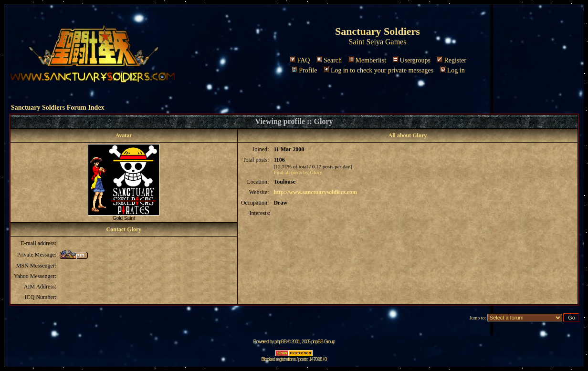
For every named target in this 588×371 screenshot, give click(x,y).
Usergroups (412, 60)
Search (329, 60)
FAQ (300, 60)
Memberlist (367, 60)
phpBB (280, 342)
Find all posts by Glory (298, 172)
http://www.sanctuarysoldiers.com (315, 192)
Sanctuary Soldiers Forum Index (58, 108)
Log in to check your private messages (378, 70)
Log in (452, 70)
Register (451, 60)
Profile (304, 70)
